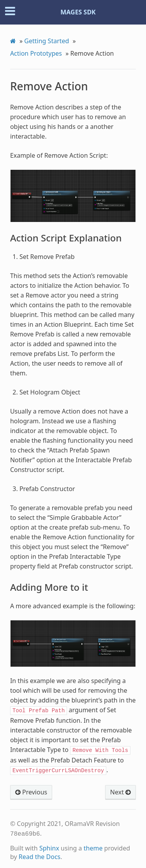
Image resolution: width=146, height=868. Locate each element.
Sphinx (49, 845)
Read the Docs (40, 854)
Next (120, 790)
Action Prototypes (36, 53)
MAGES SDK (78, 12)
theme (93, 845)
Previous (31, 790)
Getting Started (47, 41)
